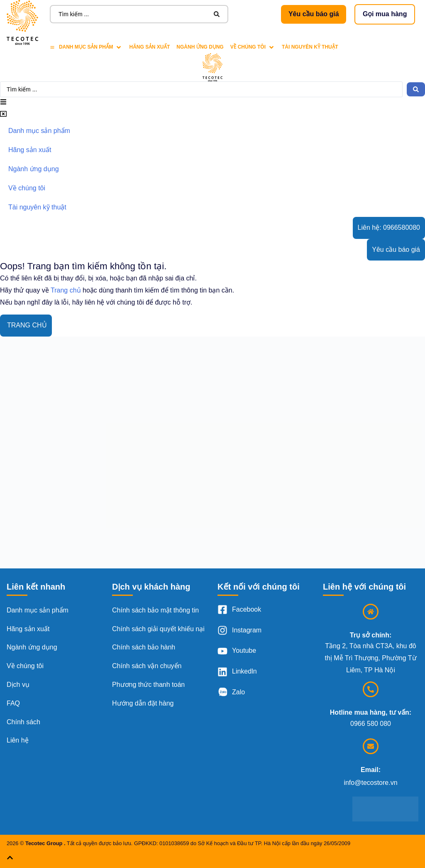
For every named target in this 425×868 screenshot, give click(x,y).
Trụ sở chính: (371, 635)
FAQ (13, 703)
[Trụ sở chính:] (371, 612)
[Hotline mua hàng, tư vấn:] (371, 689)
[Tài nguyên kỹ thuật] (310, 47)
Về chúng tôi (25, 666)
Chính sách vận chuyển (147, 666)
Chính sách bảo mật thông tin (155, 610)
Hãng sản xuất (28, 629)
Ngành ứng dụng (32, 647)
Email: (371, 770)
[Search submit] (217, 14)
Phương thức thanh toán (148, 685)
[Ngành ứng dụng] (200, 47)
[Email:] (371, 746)
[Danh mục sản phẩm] (86, 47)
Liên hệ (18, 740)
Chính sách (23, 722)
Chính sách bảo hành (144, 647)
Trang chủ (66, 290)
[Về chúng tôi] (253, 47)
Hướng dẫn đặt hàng (143, 703)
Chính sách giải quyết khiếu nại (158, 629)
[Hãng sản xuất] (149, 47)
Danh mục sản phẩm (38, 610)
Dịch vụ (18, 685)
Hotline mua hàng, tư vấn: (371, 712)
